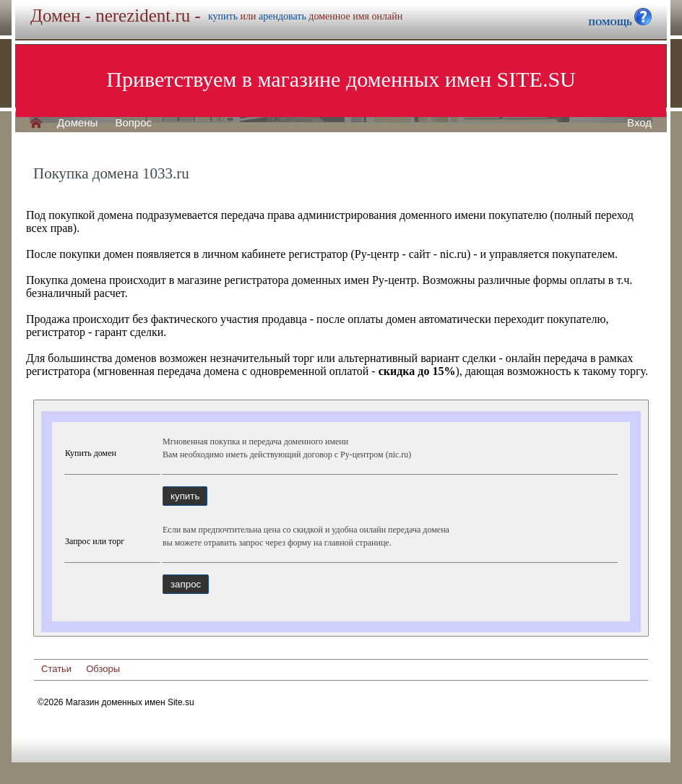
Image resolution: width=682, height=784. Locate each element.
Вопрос (133, 123)
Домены (77, 123)
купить (223, 16)
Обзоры (103, 669)
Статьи (56, 669)
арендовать (282, 16)
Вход (639, 123)
